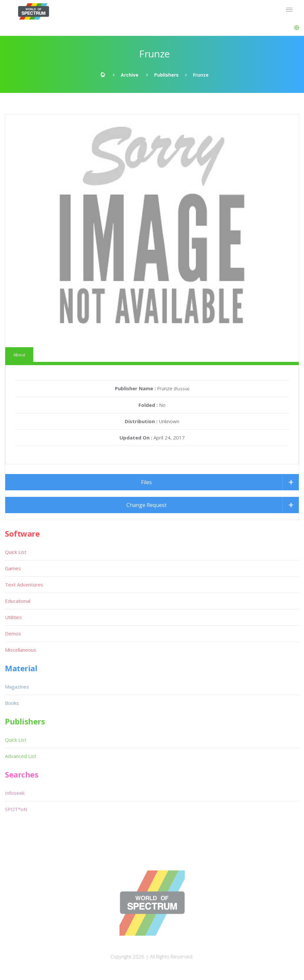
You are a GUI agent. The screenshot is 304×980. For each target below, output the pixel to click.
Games (13, 568)
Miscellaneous (21, 650)
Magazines (17, 687)
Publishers (166, 75)
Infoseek (15, 793)
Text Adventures (24, 585)
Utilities (13, 617)
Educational (18, 601)
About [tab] (19, 355)
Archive (130, 75)
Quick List (16, 552)
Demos (13, 633)
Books (12, 703)
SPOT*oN (16, 809)
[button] (297, 28)
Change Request (146, 505)
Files (146, 482)
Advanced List (21, 756)
